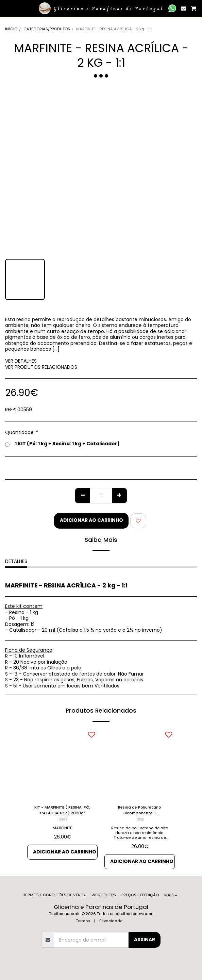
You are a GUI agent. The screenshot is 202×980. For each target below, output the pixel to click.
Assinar (145, 940)
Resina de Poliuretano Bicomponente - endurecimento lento (140, 810)
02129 (140, 819)
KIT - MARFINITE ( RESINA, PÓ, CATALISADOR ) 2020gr (62, 810)
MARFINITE (62, 828)
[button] (7, 8)
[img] (62, 764)
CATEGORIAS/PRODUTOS (47, 29)
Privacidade (111, 921)
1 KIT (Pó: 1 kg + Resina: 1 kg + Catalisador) (62, 444)
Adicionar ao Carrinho (91, 520)
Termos (83, 921)
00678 (63, 819)
